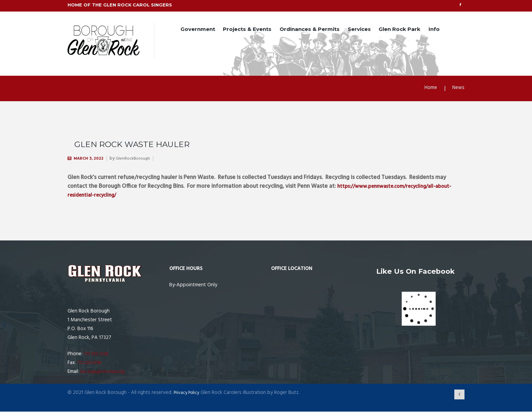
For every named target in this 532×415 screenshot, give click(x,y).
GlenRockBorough (139, 160)
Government (198, 30)
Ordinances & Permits (310, 30)
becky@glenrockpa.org (106, 374)
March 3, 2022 (91, 160)
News (458, 90)
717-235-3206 (98, 356)
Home (428, 90)
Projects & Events (247, 30)
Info (434, 30)
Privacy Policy (188, 395)
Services (359, 30)
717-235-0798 (92, 365)
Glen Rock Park (400, 30)
